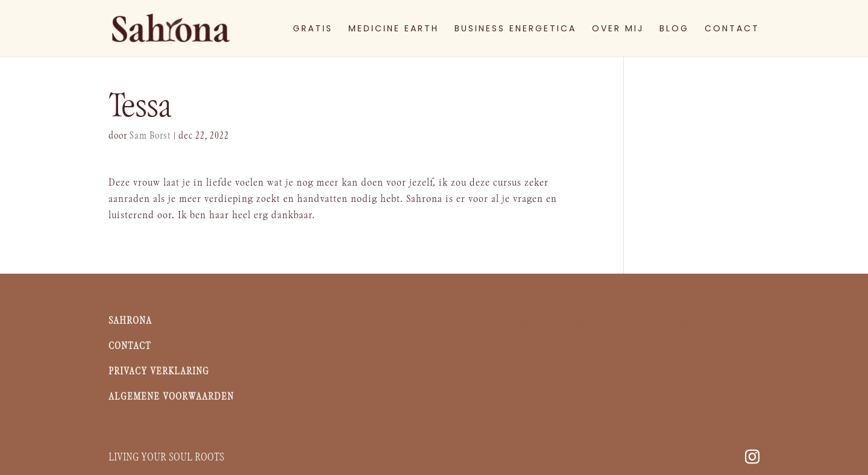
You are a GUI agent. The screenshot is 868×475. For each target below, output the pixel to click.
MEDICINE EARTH (394, 29)
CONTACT (732, 29)
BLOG (674, 29)
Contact (130, 346)
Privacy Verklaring (159, 372)
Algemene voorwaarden (171, 397)
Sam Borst (150, 136)
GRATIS (313, 29)
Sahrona (132, 321)
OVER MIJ (618, 29)
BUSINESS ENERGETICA (515, 29)
